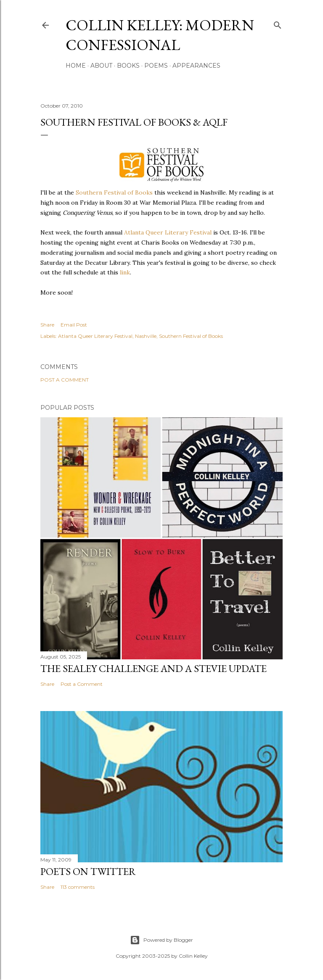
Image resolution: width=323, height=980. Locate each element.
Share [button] (47, 325)
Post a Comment (65, 380)
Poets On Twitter (88, 871)
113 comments (78, 887)
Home (76, 66)
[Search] (278, 23)
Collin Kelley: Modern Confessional (160, 35)
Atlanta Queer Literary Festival (168, 232)
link (125, 272)
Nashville (146, 336)
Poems (156, 66)
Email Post (74, 325)
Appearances (196, 66)
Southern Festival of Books (114, 192)
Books (128, 66)
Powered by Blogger (161, 940)
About (101, 66)
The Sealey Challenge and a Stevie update (154, 668)
